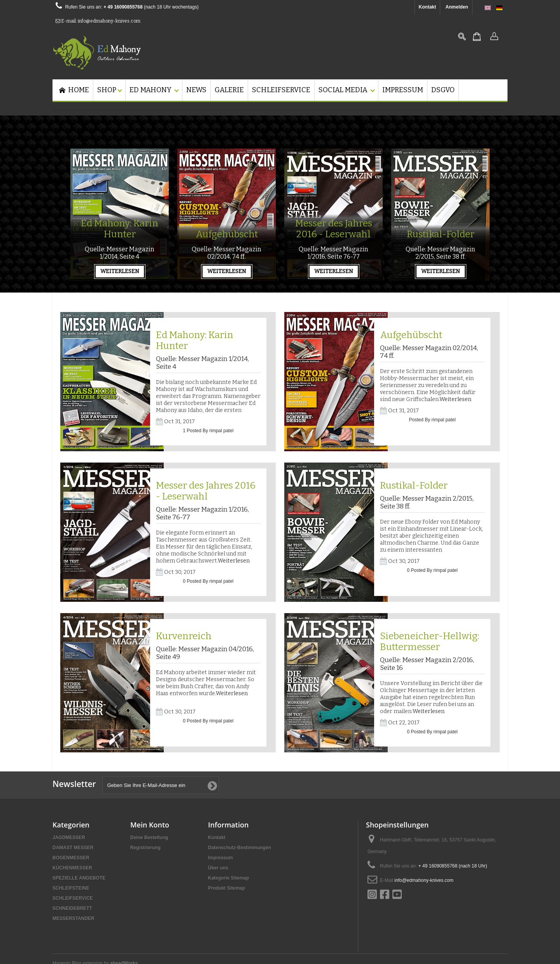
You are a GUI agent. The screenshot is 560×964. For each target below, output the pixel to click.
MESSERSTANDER (73, 918)
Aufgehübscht (227, 234)
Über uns (218, 868)
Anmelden (457, 7)
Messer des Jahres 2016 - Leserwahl (334, 229)
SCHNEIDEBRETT (72, 908)
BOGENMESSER (71, 858)
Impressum (220, 858)
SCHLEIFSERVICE (73, 898)
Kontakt (428, 7)
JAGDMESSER (69, 838)
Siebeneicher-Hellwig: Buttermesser (430, 641)
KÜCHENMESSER (72, 868)
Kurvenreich (184, 636)
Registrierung (145, 848)
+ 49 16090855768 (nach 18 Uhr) (453, 866)
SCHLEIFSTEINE (71, 888)
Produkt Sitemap (227, 888)
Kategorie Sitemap (228, 878)
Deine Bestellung (149, 838)
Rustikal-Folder (441, 234)
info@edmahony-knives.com (424, 880)
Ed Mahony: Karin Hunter (120, 229)
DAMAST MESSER (73, 848)
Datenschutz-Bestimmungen (240, 848)
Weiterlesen (455, 399)
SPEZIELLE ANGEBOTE (79, 878)
